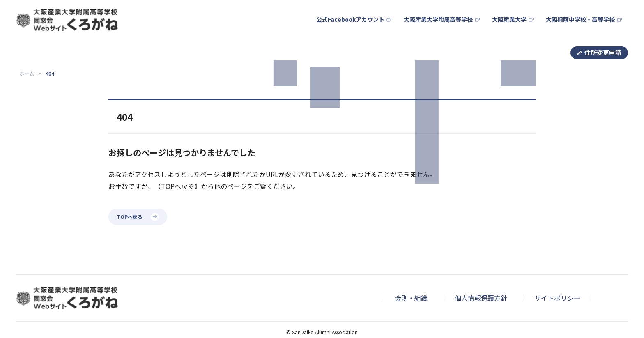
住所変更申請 (603, 27)
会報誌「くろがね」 (362, 28)
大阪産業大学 (515, 11)
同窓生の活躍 (458, 28)
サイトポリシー (557, 269)
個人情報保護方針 (481, 269)
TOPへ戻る (130, 187)
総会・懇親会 (508, 28)
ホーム (27, 45)
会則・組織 (411, 269)
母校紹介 (415, 28)
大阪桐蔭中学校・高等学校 (583, 11)
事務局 (549, 28)
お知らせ (266, 28)
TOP (234, 28)
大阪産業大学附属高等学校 (446, 11)
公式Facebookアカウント (365, 11)
